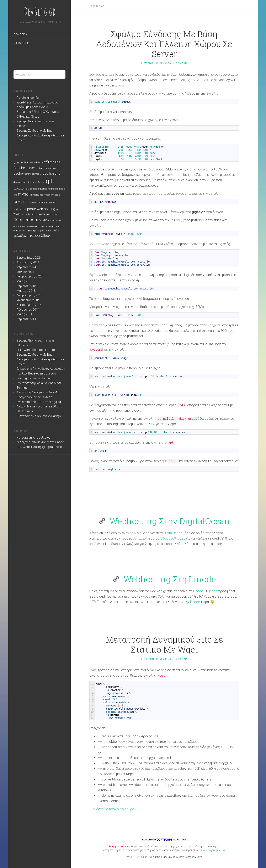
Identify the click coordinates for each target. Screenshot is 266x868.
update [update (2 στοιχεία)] (31, 209)
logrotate (101, 331)
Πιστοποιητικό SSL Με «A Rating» (39, 416)
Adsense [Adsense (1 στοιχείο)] (38, 162)
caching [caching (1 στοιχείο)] (28, 174)
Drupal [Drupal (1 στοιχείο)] (42, 182)
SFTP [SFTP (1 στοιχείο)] (30, 203)
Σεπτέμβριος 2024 (29, 258)
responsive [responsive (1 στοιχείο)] (49, 195)
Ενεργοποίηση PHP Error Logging (39, 402)
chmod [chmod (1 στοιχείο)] (36, 174)
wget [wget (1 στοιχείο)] (58, 209)
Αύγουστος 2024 (28, 262)
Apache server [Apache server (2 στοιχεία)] (24, 168)
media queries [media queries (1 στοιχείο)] (40, 189)
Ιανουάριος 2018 (28, 300)
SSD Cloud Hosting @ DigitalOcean (39, 447)
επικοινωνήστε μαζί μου (212, 850)
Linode (198, 591)
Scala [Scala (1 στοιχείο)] (58, 195)
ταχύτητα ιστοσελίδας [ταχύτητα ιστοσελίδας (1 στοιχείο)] (49, 231)
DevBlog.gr (40, 11)
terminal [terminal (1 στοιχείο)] (42, 203)
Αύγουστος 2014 (28, 310)
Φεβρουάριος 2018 (30, 295)
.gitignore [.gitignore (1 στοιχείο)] (18, 162)
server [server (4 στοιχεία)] (20, 202)
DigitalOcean (173, 533)
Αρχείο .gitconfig (28, 98)
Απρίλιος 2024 (26, 267)
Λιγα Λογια (20, 34)
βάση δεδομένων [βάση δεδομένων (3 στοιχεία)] (30, 220)
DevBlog (165, 63)
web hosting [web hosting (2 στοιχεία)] (46, 209)
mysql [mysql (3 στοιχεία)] (24, 194)
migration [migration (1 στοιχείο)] (53, 189)
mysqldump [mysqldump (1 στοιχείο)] (37, 195)
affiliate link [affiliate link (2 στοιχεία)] (52, 162)
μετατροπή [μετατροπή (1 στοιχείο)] (53, 226)
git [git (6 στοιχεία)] (49, 181)
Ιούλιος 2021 (25, 272)
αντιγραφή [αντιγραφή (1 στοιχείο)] (52, 214)
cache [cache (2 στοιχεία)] (18, 173)
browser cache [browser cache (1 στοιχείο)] (52, 168)
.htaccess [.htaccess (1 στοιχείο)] (29, 162)
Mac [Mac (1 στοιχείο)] (30, 189)
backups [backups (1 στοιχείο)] (40, 168)
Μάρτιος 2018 (26, 291)
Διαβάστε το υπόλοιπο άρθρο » (113, 809)
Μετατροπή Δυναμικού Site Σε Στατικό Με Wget (164, 644)
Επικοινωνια (22, 43)
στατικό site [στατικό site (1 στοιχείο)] (19, 231)
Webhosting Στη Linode (170, 579)
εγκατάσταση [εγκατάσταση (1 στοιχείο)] (20, 226)
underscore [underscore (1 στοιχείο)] (19, 209)
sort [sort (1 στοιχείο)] (35, 203)
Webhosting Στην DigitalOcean (170, 521)
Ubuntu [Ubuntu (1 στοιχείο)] (51, 203)
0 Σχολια (182, 63)
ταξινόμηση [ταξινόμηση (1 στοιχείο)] (31, 231)
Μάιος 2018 (25, 281)
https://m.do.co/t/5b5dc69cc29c (161, 538)
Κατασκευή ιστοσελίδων (33, 438)
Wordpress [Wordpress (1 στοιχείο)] (19, 214)
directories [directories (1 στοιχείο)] (32, 182)
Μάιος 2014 (25, 314)
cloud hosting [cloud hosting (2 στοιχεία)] (50, 173)
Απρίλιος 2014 (26, 319)
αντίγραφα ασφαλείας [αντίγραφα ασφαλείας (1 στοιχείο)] (35, 214)
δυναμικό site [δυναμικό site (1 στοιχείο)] (54, 221)
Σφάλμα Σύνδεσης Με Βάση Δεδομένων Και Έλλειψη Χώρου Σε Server (40, 135)
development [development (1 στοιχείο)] (20, 182)
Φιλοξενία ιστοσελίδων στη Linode (40, 442)
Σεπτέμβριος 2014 (29, 305)
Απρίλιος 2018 (26, 286)
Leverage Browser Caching (34, 378)
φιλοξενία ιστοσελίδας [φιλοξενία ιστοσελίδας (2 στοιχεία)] (32, 236)
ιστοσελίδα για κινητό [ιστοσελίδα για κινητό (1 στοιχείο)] (37, 226)
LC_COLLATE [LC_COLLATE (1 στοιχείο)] (20, 189)
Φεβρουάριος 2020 (30, 276)
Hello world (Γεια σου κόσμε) (36, 350)
